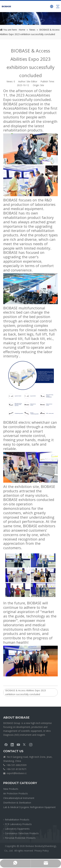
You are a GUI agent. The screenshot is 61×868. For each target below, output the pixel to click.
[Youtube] (18, 745)
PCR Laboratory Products (18, 824)
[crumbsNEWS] (30, 18)
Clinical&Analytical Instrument (19, 798)
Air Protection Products (16, 793)
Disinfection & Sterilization (17, 803)
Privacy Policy (41, 851)
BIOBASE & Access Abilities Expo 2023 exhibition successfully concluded (26, 692)
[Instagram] (31, 745)
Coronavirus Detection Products (22, 833)
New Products (11, 789)
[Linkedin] (12, 745)
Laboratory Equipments (17, 829)
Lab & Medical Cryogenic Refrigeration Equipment (29, 807)
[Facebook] (6, 745)
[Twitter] (25, 745)
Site (42, 85)
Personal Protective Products (20, 838)
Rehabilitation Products (17, 820)
